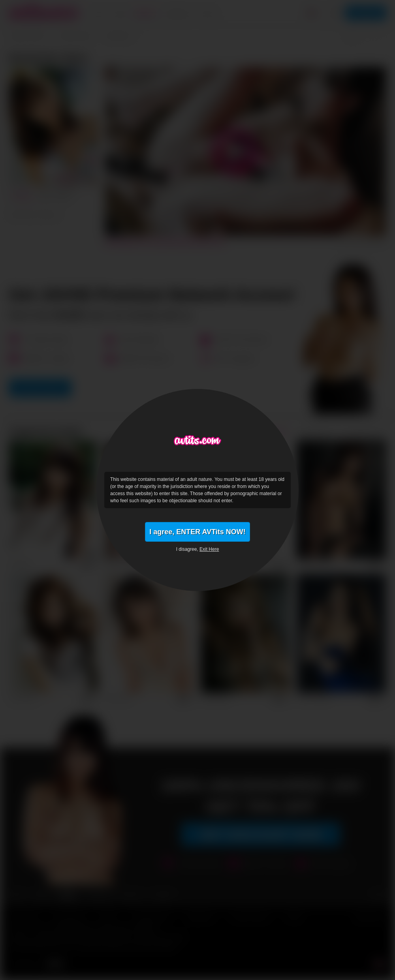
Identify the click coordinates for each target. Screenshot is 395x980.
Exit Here (209, 549)
